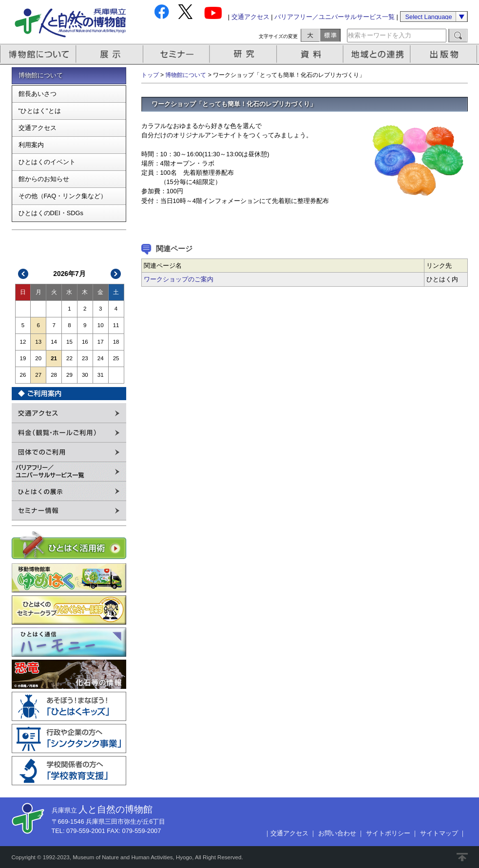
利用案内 (31, 145)
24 (101, 358)
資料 (311, 54)
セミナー (177, 54)
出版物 (445, 54)
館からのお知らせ (44, 179)
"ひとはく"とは (40, 111)
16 (85, 342)
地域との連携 (378, 54)
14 (54, 342)
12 (23, 342)
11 (116, 325)
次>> (115, 274)
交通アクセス (250, 17)
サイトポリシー (388, 833)
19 (23, 358)
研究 (244, 54)
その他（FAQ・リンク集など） (63, 196)
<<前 (23, 274)
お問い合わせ (337, 833)
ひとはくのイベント (47, 162)
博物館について (38, 54)
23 (85, 358)
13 (38, 342)
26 (23, 375)
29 (69, 375)
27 (38, 375)
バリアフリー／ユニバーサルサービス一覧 (335, 17)
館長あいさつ (38, 94)
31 (101, 375)
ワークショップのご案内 (179, 279)
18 (116, 342)
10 (101, 325)
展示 (110, 54)
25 (116, 358)
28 (54, 375)
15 (69, 342)
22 (69, 358)
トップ (150, 75)
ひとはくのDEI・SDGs (51, 213)
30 (85, 375)
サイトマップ (439, 833)
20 (38, 358)
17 (101, 342)
